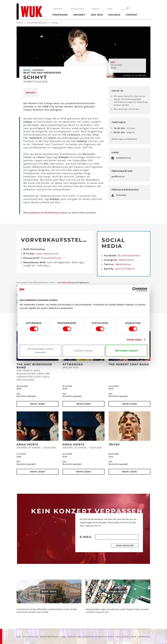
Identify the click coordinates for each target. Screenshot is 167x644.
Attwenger (73, 364)
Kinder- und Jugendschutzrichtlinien (91, 637)
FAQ (64, 637)
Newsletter (77, 9)
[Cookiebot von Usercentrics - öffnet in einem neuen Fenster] (134, 289)
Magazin (114, 15)
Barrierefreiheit (50, 637)
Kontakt (132, 15)
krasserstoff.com (51, 258)
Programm (60, 15)
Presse (96, 9)
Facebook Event (124, 158)
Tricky (114, 445)
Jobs (110, 9)
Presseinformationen (37, 23)
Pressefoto (121, 195)
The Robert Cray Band (129, 364)
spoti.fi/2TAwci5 (125, 269)
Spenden (58, 9)
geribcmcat (118, 176)
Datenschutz (30, 637)
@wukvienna (127, 260)
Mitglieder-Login (126, 637)
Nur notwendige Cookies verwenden (41, 351)
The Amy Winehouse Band (34, 366)
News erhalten (125, 546)
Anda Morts (27, 445)
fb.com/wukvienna (129, 255)
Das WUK (97, 15)
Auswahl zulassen (83, 351)
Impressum (144, 637)
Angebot (79, 15)
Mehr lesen (37, 404)
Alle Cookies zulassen (126, 351)
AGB (19, 637)
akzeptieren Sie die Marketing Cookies (48, 213)
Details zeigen (134, 340)
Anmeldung (68, 282)
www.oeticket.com (47, 254)
